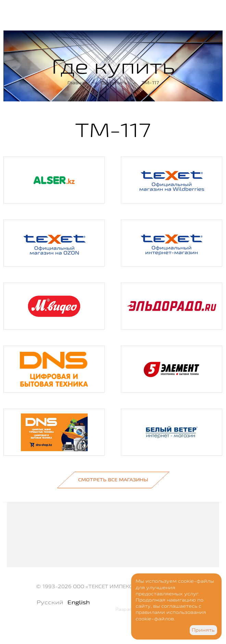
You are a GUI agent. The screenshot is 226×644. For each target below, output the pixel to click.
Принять (203, 630)
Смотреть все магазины (113, 480)
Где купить (114, 83)
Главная (78, 83)
